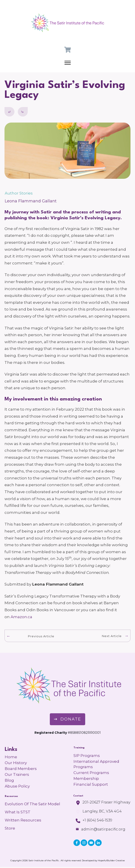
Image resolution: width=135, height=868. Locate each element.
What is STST (18, 812)
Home (11, 757)
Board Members (21, 769)
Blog (9, 780)
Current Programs (91, 773)
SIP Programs (87, 756)
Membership (86, 779)
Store (10, 828)
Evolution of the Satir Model (32, 804)
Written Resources (23, 820)
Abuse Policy (17, 786)
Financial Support (91, 784)
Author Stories (19, 193)
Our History (16, 763)
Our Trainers (17, 774)
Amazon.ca (22, 617)
